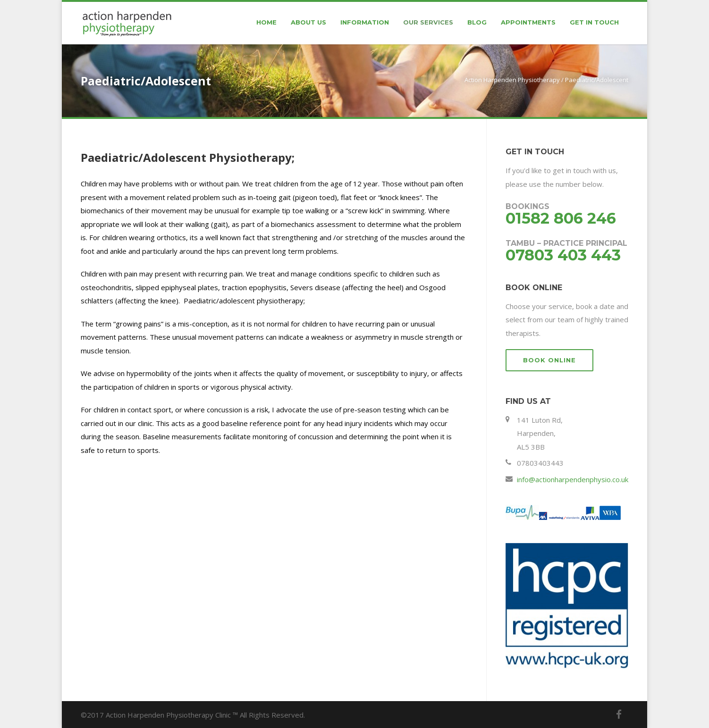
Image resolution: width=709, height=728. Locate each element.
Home (266, 22)
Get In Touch (594, 22)
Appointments (528, 22)
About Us (308, 22)
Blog (477, 22)
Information (365, 22)
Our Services (428, 22)
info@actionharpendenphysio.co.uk (573, 479)
